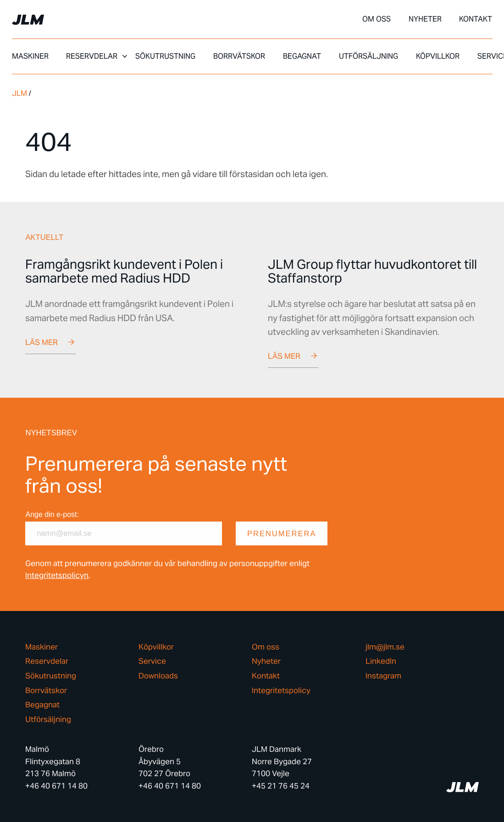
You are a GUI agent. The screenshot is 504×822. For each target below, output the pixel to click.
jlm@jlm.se (385, 647)
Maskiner (30, 56)
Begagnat (302, 56)
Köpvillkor (438, 56)
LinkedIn (381, 662)
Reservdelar (92, 56)
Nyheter (425, 19)
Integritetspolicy (281, 691)
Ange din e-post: (52, 514)
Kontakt (476, 19)
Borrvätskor (239, 56)
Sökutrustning (165, 56)
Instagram (383, 676)
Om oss (377, 19)
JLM (19, 93)
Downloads (158, 676)
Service (152, 662)
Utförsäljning (368, 56)
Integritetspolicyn (57, 575)
